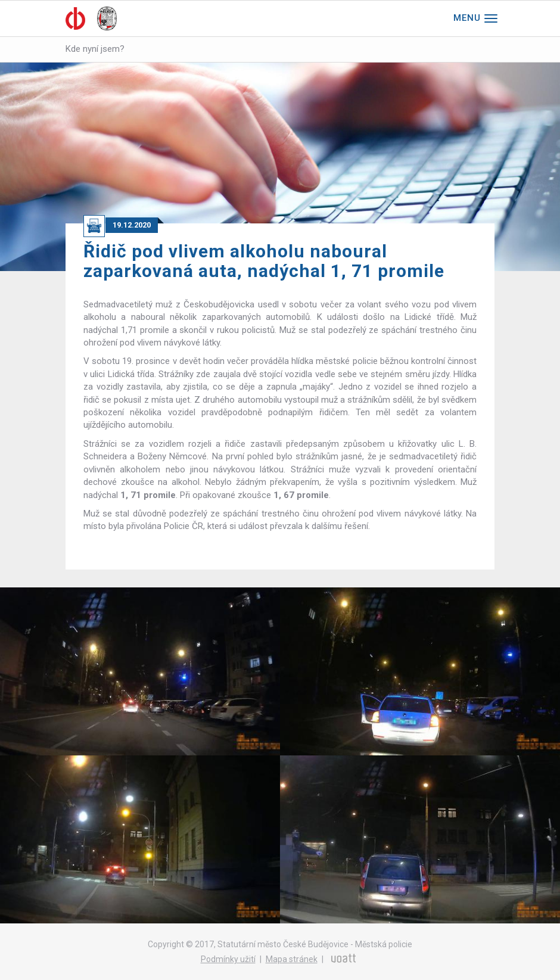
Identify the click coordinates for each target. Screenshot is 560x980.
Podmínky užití (228, 959)
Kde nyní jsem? (95, 49)
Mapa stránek (292, 959)
